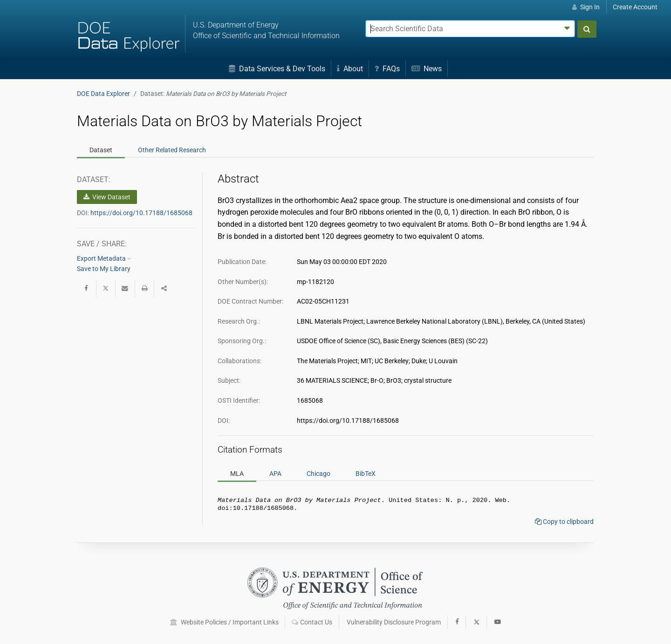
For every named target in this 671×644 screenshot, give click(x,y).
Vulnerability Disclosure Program (394, 622)
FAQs (387, 69)
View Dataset (107, 197)
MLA (237, 474)
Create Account (635, 7)
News (427, 69)
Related (172, 150)
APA (275, 474)
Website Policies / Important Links (224, 622)
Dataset (101, 150)
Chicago (318, 474)
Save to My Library (104, 269)
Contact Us (312, 622)
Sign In (586, 7)
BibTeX (366, 474)
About (350, 69)
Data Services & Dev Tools (277, 69)
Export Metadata (104, 258)
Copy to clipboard (564, 523)
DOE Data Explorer (103, 94)
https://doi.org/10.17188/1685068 (141, 213)
